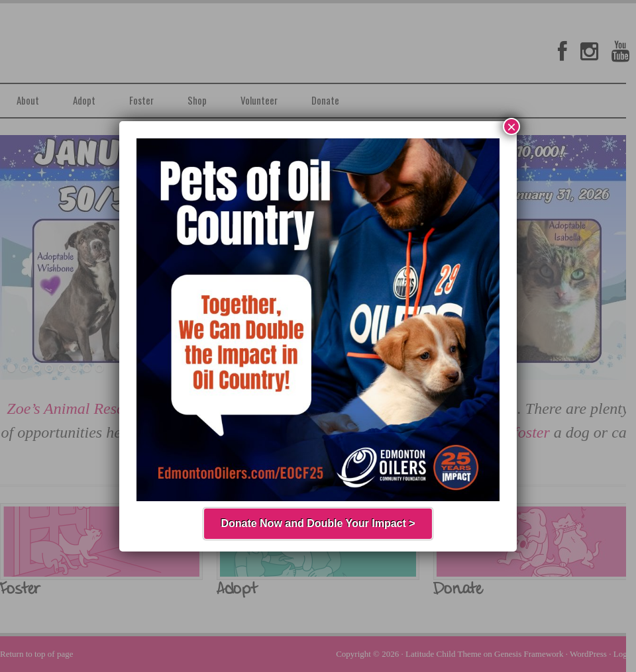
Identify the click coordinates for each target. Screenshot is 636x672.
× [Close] (511, 126)
